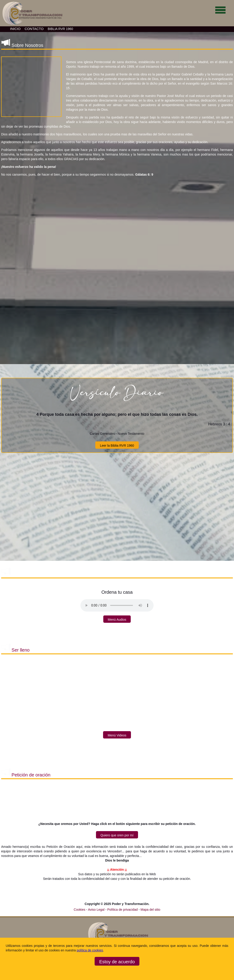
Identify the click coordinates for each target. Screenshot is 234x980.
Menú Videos (117, 735)
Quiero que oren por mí (117, 835)
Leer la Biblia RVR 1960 (117, 446)
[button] (31, 87)
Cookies (80, 910)
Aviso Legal (97, 910)
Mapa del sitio (150, 910)
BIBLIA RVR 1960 (60, 29)
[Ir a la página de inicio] (31, 25)
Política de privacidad (123, 910)
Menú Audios (117, 620)
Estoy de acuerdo (117, 962)
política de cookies (90, 950)
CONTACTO (34, 29)
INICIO (15, 29)
